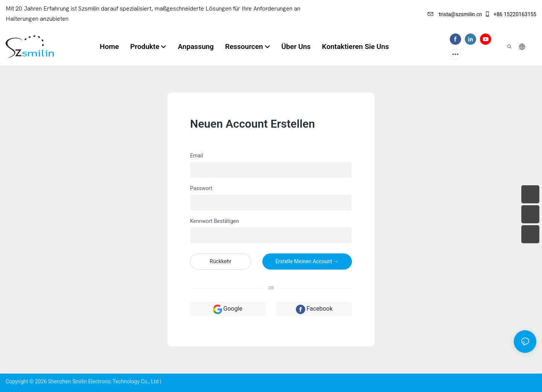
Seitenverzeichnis (183, 381)
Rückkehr (221, 261)
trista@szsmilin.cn (455, 14)
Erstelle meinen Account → (307, 261)
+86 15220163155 (510, 14)
